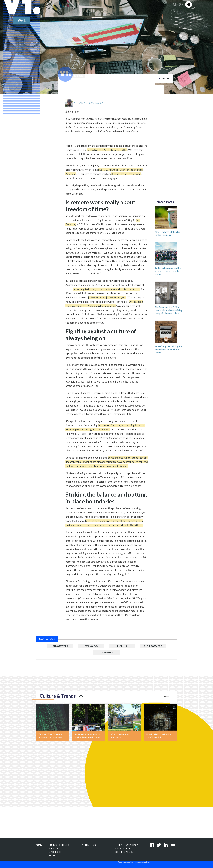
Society (53, 848)
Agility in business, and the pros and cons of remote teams (168, 272)
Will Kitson (80, 104)
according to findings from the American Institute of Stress (106, 290)
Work (52, 855)
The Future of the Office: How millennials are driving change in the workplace (168, 311)
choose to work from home (126, 175)
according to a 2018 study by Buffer (107, 151)
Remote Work (60, 647)
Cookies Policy (124, 852)
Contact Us (89, 845)
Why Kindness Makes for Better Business (167, 234)
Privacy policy (124, 848)
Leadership (106, 653)
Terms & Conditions (127, 845)
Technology (91, 647)
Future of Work (153, 647)
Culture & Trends (59, 845)
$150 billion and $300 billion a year (107, 298)
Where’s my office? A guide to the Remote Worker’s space (168, 350)
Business (122, 647)
